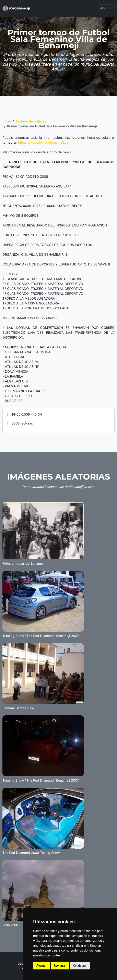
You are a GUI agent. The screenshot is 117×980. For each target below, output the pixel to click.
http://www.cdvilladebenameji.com (45, 142)
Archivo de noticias (31, 121)
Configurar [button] (80, 966)
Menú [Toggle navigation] (106, 8)
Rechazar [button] (60, 966)
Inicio (7, 121)
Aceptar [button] (42, 966)
